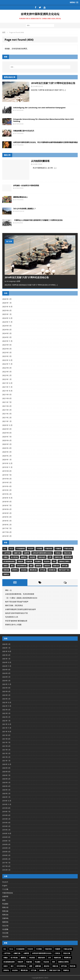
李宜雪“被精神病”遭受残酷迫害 (16, 621)
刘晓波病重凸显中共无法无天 (24, 131)
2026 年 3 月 (7, 299)
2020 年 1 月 (7, 460)
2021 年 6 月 (7, 406)
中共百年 (31, 549)
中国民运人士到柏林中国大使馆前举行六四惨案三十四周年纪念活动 (38, 220)
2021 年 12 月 (7, 383)
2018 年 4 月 (7, 517)
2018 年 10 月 (7, 498)
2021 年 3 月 (7, 414)
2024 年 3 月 (7, 337)
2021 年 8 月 (7, 398)
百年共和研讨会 (22, 566)
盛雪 (31, 566)
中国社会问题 (68, 549)
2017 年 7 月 (7, 528)
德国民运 (24, 557)
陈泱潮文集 (52, 570)
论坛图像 (5, 929)
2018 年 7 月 (7, 505)
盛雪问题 (38, 566)
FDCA (11, 549)
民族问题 (29, 561)
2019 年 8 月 (7, 471)
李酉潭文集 (68, 557)
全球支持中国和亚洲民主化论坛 (42, 553)
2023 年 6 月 (7, 349)
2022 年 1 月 (7, 379)
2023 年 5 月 (7, 352)
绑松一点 (8, 590)
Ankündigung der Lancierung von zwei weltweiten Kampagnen (39, 108)
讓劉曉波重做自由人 (20, 197)
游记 (12, 566)
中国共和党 (49, 549)
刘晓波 (6, 557)
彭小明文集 (14, 557)
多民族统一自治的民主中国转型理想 (26, 185)
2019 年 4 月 (7, 486)
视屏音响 (5, 922)
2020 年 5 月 (7, 444)
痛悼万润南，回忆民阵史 (14, 605)
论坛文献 (5, 933)
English (5, 886)
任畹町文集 (17, 553)
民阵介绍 (5, 907)
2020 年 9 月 (7, 429)
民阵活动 (5, 915)
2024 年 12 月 (7, 318)
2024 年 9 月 (7, 326)
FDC (5, 549)
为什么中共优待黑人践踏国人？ (25, 209)
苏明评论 (15, 570)
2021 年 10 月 (7, 391)
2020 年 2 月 (7, 456)
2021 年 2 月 (7, 418)
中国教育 (58, 549)
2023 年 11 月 (7, 341)
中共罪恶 (39, 549)
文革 (50, 557)
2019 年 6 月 (7, 479)
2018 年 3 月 (7, 521)
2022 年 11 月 (7, 364)
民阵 (54, 561)
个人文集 (5, 889)
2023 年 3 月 (7, 356)
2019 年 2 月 (7, 494)
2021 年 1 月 (7, 421)
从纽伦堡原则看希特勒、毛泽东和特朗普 (20, 594)
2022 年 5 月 (7, 372)
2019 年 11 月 (7, 467)
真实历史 (47, 566)
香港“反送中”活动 (64, 570)
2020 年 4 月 (7, 448)
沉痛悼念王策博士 (64, 561)
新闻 (4, 900)
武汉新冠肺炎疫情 (9, 561)
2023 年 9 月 (7, 345)
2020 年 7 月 (7, 437)
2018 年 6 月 (7, 509)
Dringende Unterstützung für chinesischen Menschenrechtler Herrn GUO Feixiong (44, 120)
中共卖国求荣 (20, 549)
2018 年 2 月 (7, 525)
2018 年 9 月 (7, 502)
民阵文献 (5, 911)
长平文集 (43, 570)
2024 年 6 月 (7, 330)
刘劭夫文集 (67, 553)
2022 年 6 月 (7, 368)
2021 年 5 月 (7, 410)
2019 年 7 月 (7, 475)
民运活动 (47, 561)
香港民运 (6, 574)
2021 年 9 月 (7, 395)
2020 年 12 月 (7, 425)
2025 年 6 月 (7, 310)
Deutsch (5, 882)
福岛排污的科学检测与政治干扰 (16, 613)
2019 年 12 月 (7, 463)
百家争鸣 (5, 918)
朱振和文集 (58, 557)
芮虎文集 (6, 570)
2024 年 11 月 (7, 322)
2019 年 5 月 (7, 482)
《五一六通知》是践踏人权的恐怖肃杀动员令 (21, 598)
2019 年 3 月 (7, 490)
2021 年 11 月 (7, 387)
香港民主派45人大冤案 (13, 625)
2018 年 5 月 (7, 513)
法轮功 (6, 566)
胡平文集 (65, 566)
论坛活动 (24, 570)
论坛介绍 (5, 926)
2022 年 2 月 (7, 375)
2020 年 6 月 (7, 440)
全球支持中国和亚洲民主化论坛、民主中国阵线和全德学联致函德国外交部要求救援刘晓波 (45, 142)
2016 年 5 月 (7, 536)
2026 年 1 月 (7, 303)
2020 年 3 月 (7, 452)
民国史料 (20, 561)
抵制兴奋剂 (42, 557)
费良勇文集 (33, 570)
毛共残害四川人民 (12, 617)
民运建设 (38, 561)
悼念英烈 (32, 557)
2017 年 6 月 (7, 532)
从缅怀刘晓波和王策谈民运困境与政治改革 (20, 609)
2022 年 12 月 (7, 360)
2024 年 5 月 (7, 333)
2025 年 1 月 (7, 314)
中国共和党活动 (8, 893)
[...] (65, 90)
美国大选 (56, 566)
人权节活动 (7, 553)
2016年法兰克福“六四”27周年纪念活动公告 (53, 83)
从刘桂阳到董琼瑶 (40, 161)
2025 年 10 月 (7, 307)
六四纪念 (58, 553)
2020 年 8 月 (7, 433)
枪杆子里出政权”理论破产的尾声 (17, 602)
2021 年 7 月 (7, 402)
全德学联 (26, 553)
